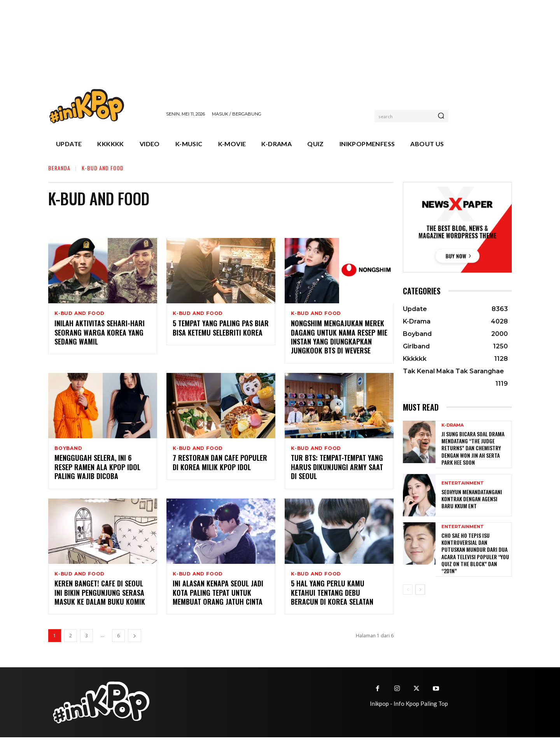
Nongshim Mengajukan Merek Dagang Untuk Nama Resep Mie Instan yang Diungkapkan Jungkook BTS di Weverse (339, 338)
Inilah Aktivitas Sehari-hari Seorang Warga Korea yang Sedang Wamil (100, 333)
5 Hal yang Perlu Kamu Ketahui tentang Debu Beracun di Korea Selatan (332, 595)
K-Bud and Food (80, 313)
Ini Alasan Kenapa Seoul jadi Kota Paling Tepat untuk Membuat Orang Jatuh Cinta (218, 595)
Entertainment (463, 483)
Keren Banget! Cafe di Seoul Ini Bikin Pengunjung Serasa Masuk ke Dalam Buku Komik (100, 595)
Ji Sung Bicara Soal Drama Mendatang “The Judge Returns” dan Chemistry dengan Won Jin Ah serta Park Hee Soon (473, 448)
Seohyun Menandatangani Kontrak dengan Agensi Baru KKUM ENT (472, 499)
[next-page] (135, 638)
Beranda (59, 168)
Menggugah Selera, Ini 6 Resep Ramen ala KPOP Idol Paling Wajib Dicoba (97, 469)
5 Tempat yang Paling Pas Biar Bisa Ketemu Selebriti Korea (221, 328)
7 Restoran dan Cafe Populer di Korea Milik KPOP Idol (220, 464)
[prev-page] (408, 590)
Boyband (68, 449)
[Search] (441, 116)
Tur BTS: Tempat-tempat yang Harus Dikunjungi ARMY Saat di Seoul (337, 469)
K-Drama (452, 425)
